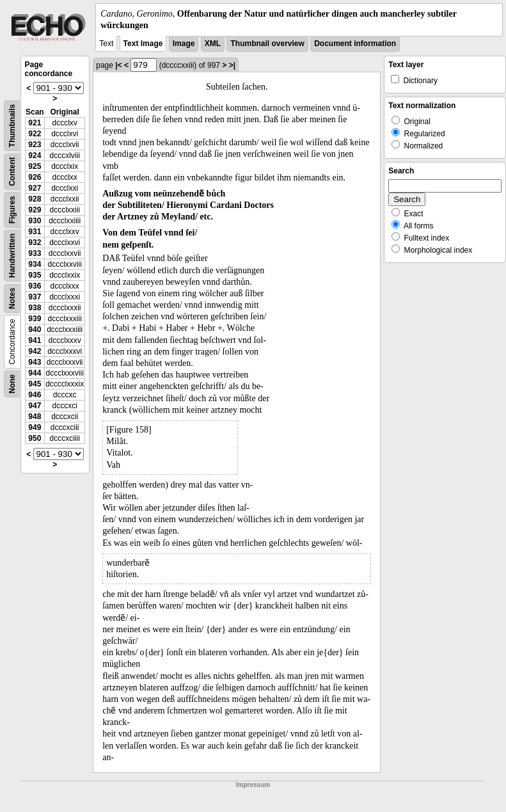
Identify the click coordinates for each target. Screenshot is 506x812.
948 (35, 417)
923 (35, 145)
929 (35, 210)
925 (35, 166)
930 (35, 221)
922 (35, 134)
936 (35, 286)
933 (35, 253)
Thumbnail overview (267, 44)
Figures (12, 210)
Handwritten (12, 256)
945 (35, 384)
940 (35, 330)
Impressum (253, 785)
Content (12, 172)
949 (35, 427)
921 (35, 123)
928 (35, 199)
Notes (12, 299)
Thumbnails (12, 126)
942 (35, 351)
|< (118, 65)
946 (35, 395)
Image (184, 44)
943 (35, 362)
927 (35, 188)
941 (35, 340)
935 (35, 275)
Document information (355, 44)
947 (35, 406)
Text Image (143, 44)
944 (35, 373)
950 (35, 438)
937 (35, 297)
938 (35, 308)
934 (35, 264)
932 (35, 243)
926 (35, 177)
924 (35, 155)
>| (232, 65)
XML (213, 44)
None (12, 384)
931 (35, 232)
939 (35, 319)
